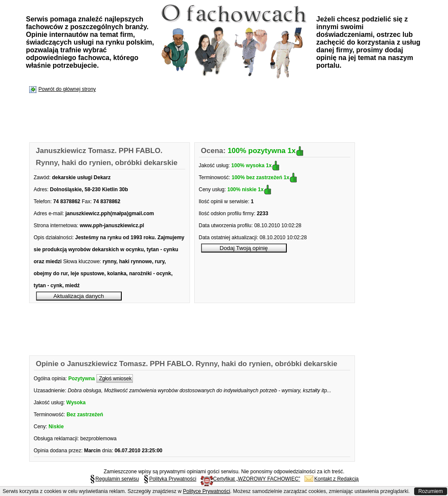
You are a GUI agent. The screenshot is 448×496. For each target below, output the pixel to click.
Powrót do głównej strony (67, 89)
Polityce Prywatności (207, 491)
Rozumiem (431, 491)
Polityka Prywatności (170, 479)
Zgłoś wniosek (115, 379)
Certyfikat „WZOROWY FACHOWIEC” (250, 479)
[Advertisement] (186, 118)
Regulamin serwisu (114, 479)
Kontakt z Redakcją (331, 479)
